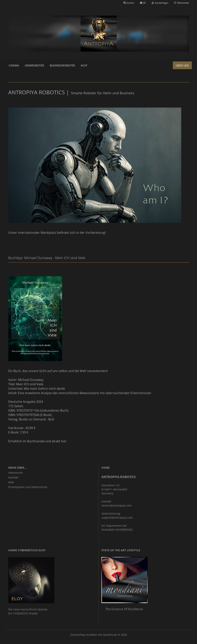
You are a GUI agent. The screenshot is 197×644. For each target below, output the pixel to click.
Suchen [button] (129, 3)
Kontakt (13, 477)
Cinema (14, 65)
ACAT (84, 65)
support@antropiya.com (117, 518)
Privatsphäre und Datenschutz (28, 487)
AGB (11, 482)
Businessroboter (62, 65)
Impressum (16, 473)
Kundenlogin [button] (160, 3)
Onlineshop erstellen (84, 635)
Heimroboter (34, 65)
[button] (143, 3)
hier (64, 441)
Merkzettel (181, 3)
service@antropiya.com (116, 505)
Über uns (182, 65)
